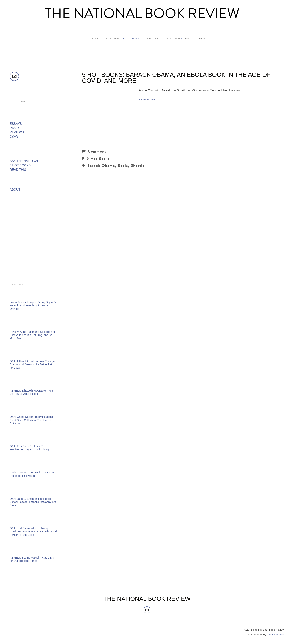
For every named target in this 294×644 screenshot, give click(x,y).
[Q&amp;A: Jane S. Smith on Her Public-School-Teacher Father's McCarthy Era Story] (41, 493)
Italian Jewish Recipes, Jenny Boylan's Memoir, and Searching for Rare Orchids (33, 305)
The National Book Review (142, 14)
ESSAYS (16, 124)
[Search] (41, 101)
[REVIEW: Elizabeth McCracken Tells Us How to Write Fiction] (41, 385)
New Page (95, 38)
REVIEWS (17, 132)
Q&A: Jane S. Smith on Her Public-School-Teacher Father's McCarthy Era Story (33, 502)
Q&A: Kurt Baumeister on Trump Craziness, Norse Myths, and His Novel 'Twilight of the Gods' (33, 531)
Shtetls (138, 166)
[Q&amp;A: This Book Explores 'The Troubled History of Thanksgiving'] (41, 441)
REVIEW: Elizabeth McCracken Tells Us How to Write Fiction (32, 392)
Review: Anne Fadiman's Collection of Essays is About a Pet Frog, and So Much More (32, 335)
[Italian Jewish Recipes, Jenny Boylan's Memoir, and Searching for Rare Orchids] (41, 297)
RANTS (15, 128)
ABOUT (15, 190)
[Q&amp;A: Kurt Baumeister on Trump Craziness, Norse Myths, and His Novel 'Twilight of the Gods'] (41, 523)
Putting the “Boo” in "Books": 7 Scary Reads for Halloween (32, 474)
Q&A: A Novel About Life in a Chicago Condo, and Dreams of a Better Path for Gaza (32, 364)
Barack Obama (101, 166)
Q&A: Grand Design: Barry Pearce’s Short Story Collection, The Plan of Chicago (31, 420)
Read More (147, 99)
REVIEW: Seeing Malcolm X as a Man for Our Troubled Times (33, 559)
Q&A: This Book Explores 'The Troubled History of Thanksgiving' (30, 448)
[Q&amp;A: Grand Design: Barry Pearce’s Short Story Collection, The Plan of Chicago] (41, 411)
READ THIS (18, 170)
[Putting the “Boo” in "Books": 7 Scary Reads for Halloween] (41, 467)
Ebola (123, 166)
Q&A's (14, 137)
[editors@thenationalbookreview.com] (14, 76)
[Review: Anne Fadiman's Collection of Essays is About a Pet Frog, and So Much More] (41, 326)
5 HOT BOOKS (20, 165)
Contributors (194, 38)
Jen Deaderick (276, 635)
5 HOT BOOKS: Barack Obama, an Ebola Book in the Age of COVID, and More (176, 78)
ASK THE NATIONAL (24, 161)
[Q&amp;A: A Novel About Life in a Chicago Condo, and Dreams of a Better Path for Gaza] (41, 356)
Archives (130, 38)
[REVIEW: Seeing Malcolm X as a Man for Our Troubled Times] (41, 552)
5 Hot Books (98, 158)
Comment (94, 151)
